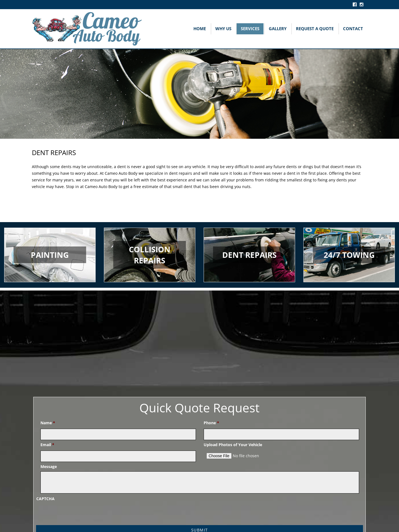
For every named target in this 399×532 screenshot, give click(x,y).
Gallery (278, 29)
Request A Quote (315, 29)
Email (47, 445)
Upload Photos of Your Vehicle (233, 445)
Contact (353, 29)
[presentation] (78, 514)
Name (48, 423)
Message (49, 467)
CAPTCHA (45, 499)
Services (250, 29)
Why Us (223, 29)
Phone (211, 423)
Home (200, 29)
